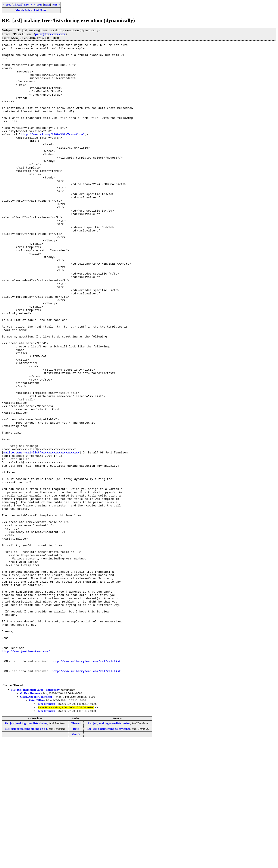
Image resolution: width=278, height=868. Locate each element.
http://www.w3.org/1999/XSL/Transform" (53, 153)
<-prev (7, 5)
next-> (28, 5)
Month (76, 861)
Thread (17, 5)
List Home (41, 10)
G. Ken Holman (30, 820)
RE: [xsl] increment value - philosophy (35, 817)
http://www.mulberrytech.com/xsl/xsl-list (86, 785)
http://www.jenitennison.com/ (26, 773)
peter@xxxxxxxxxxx (50, 34)
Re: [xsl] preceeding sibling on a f (26, 856)
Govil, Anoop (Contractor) (37, 824)
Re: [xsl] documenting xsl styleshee (109, 856)
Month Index (24, 10)
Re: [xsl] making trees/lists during (26, 850)
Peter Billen (36, 827)
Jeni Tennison (46, 831)
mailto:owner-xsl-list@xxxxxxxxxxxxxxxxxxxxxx (41, 534)
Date (47, 5)
